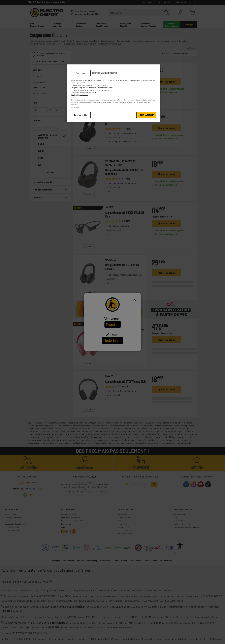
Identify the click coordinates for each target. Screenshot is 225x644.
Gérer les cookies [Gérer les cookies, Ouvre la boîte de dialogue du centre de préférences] (81, 115)
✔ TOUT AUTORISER (146, 115)
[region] (114, 93)
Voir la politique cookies (79, 95)
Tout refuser (81, 73)
